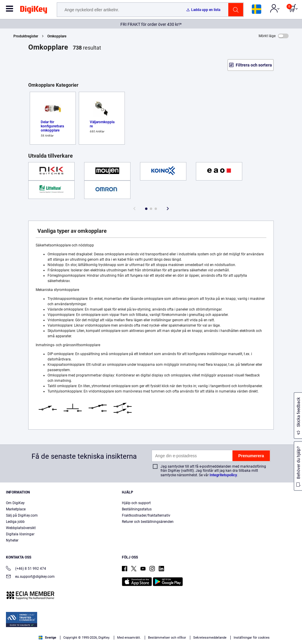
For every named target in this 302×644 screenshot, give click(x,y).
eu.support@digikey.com (30, 577)
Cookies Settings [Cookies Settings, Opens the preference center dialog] (275, 629)
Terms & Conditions (142, 638)
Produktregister (26, 36)
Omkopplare (57, 36)
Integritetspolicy (223, 475)
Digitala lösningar (20, 534)
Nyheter (12, 540)
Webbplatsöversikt (21, 528)
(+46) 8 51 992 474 (26, 569)
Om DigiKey (15, 503)
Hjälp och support (136, 503)
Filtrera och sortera (254, 65)
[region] (151, 631)
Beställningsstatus (137, 509)
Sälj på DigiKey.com (22, 515)
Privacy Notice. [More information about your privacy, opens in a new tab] (179, 638)
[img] (34, 11)
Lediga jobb (15, 522)
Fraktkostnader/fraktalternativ (146, 515)
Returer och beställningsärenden (148, 522)
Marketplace (16, 509)
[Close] (295, 631)
